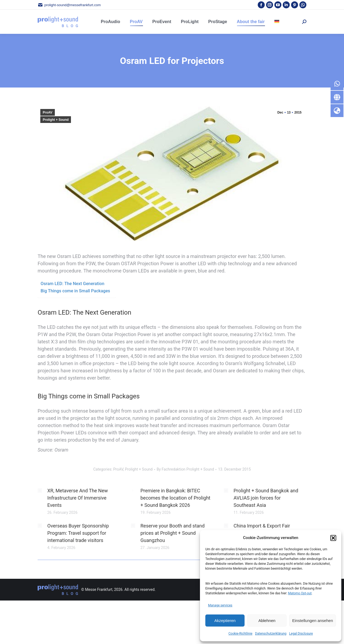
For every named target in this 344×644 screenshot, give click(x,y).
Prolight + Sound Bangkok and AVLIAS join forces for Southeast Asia (266, 498)
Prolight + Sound (56, 120)
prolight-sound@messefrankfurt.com (69, 5)
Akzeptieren (225, 621)
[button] (333, 538)
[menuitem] (277, 22)
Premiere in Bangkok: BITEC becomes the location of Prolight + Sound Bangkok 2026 (175, 498)
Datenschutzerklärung (271, 634)
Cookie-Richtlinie (240, 634)
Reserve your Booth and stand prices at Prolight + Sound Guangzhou (173, 533)
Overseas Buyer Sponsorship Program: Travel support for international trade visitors (78, 533)
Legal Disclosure (301, 634)
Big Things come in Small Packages (75, 291)
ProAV (48, 112)
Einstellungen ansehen (313, 621)
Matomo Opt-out (300, 593)
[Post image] (40, 490)
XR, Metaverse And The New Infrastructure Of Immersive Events (78, 498)
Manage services (220, 605)
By (185, 469)
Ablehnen (267, 621)
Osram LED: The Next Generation (72, 284)
